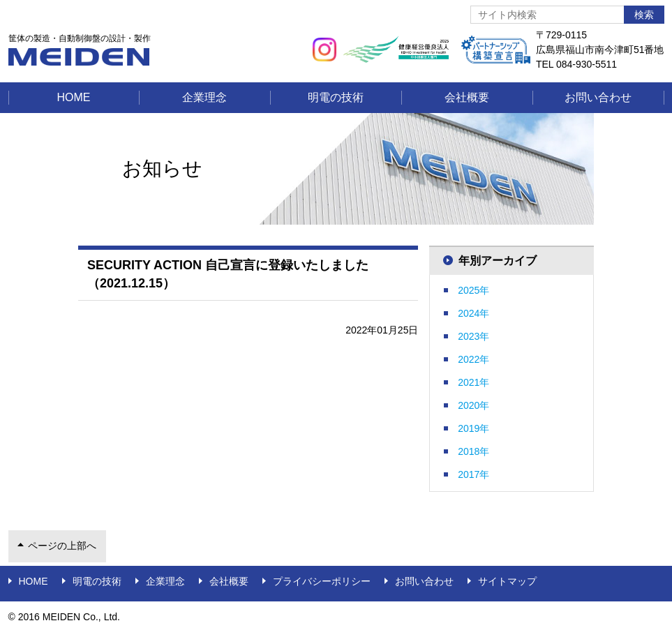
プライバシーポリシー (322, 581)
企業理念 (204, 97)
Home (74, 97)
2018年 (473, 451)
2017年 (473, 474)
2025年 (473, 290)
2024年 (473, 313)
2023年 (473, 336)
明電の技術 (336, 97)
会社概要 (467, 97)
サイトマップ (507, 581)
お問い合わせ (598, 97)
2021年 (473, 382)
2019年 (473, 428)
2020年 (473, 405)
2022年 (473, 359)
